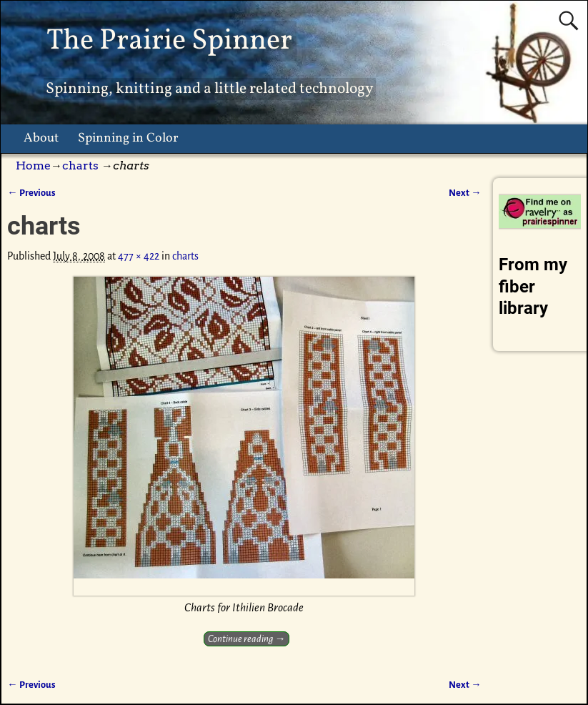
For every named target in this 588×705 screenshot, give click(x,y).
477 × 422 (139, 256)
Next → (465, 193)
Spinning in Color (128, 138)
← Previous (31, 193)
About (41, 138)
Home (33, 166)
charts (80, 166)
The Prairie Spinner (169, 41)
